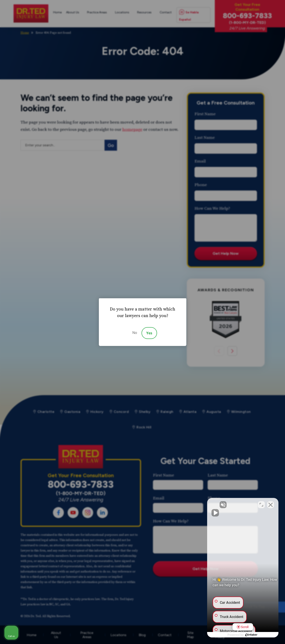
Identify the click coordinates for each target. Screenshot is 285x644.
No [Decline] (135, 333)
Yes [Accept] (149, 333)
